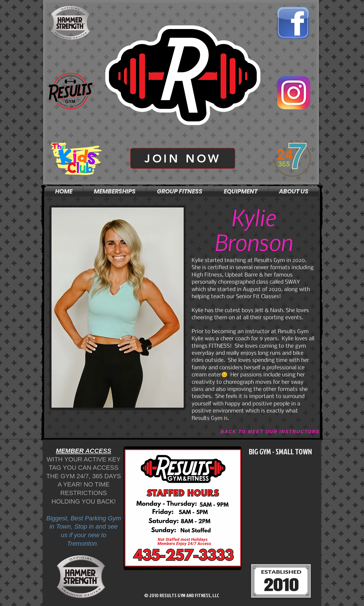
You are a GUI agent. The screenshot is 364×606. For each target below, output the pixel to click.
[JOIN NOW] (183, 158)
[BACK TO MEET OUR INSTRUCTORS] (270, 432)
